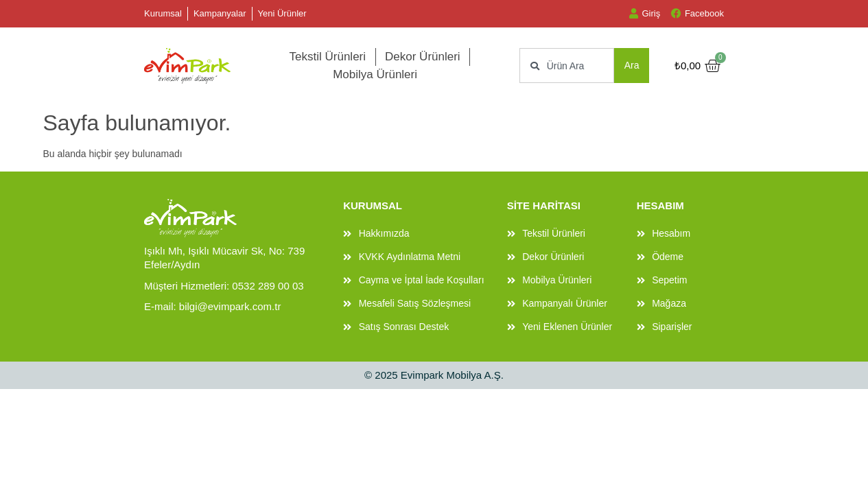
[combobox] (567, 66)
